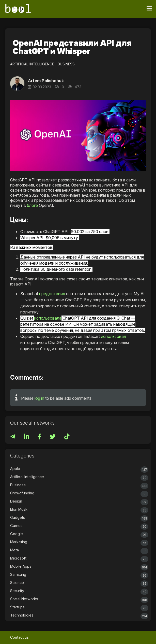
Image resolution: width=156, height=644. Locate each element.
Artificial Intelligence (32, 64)
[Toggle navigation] (149, 8)
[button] (17, 83)
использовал (113, 336)
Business (66, 64)
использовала (48, 318)
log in (39, 398)
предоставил (52, 294)
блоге (32, 205)
